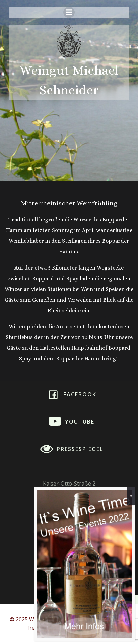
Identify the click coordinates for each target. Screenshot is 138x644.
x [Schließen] (131, 496)
